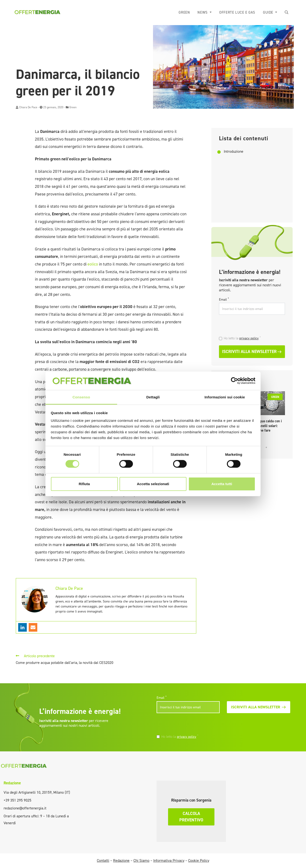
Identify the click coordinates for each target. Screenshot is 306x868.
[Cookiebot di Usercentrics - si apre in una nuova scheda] (234, 381)
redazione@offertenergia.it (25, 808)
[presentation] (252, 326)
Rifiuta (84, 484)
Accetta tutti (222, 484)
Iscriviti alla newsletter (252, 352)
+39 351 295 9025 (17, 800)
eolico (93, 264)
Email (224, 299)
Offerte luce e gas (237, 12)
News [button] (203, 12)
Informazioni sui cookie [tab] (225, 397)
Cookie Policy (199, 860)
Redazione (12, 783)
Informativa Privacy (169, 860)
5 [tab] (266, 447)
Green (184, 12)
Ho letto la (242, 338)
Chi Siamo (141, 860)
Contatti (103, 860)
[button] (287, 13)
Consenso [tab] (81, 397)
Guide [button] (269, 12)
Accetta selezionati (153, 484)
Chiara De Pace (28, 107)
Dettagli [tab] (153, 397)
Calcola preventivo (191, 817)
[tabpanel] (270, 413)
